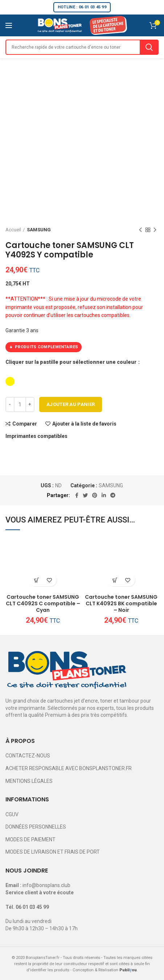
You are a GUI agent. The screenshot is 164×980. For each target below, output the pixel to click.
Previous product (140, 230)
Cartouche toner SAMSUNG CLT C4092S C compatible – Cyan (43, 604)
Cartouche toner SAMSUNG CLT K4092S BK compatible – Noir (121, 604)
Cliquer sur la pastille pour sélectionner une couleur (71, 362)
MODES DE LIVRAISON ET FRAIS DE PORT (53, 852)
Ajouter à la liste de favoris (84, 424)
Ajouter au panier (71, 404)
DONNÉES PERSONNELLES (36, 827)
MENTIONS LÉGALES (29, 781)
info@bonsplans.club (46, 885)
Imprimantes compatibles (36, 436)
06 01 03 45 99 (32, 907)
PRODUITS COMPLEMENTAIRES (44, 347)
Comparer (25, 424)
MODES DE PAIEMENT (30, 839)
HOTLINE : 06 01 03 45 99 (82, 7)
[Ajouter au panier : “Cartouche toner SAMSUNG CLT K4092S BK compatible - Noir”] (115, 580)
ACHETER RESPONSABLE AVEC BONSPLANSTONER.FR (69, 768)
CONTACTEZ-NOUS (28, 756)
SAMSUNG (39, 230)
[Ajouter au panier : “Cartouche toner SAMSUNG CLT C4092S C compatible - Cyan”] (36, 580)
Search (149, 47)
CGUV (12, 814)
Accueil (13, 230)
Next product (155, 230)
